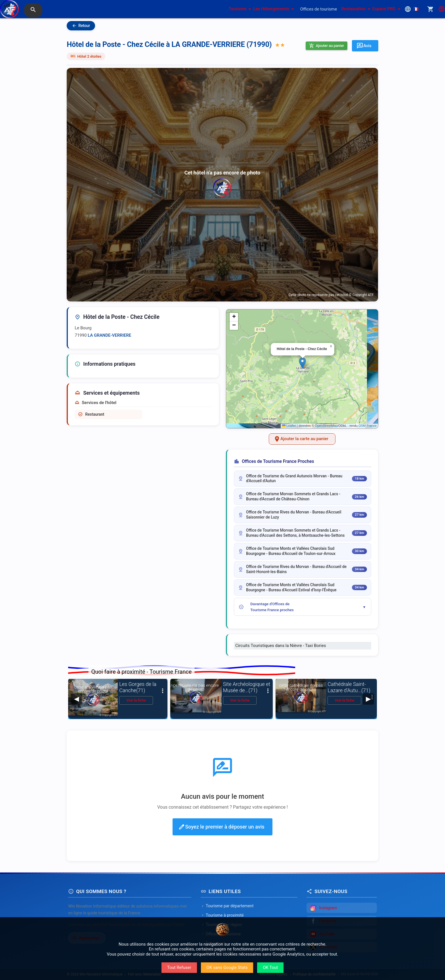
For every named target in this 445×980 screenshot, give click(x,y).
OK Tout (270, 967)
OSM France (368, 426)
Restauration (357, 9)
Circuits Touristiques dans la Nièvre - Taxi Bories (281, 646)
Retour (81, 26)
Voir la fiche (136, 700)
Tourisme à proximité (222, 915)
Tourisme (241, 9)
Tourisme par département (227, 906)
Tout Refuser (179, 967)
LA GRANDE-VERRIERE (109, 335)
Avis (364, 46)
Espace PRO (387, 9)
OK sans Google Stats (227, 967)
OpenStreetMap (326, 426)
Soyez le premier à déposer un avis (221, 827)
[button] (302, 363)
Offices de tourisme (319, 9)
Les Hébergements (275, 9)
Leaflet (289, 426)
